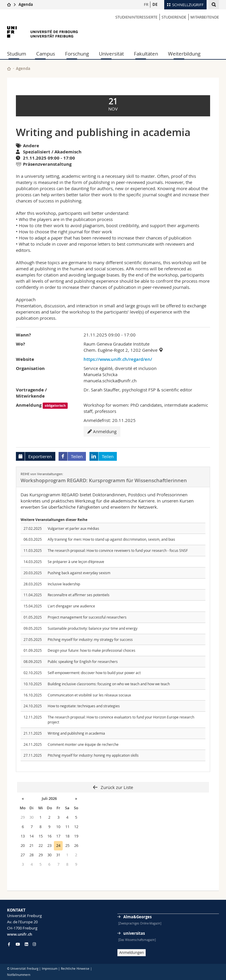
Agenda (26, 4)
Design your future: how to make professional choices (92, 650)
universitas (134, 933)
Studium (17, 54)
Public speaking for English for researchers (83, 661)
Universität (111, 54)
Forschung (77, 54)
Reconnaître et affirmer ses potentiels (79, 595)
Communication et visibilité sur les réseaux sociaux (89, 695)
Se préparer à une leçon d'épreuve (76, 562)
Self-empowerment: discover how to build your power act (94, 673)
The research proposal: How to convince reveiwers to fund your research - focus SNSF (118, 550)
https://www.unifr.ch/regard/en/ (118, 359)
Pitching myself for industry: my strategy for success (90, 639)
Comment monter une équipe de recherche (83, 744)
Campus (46, 54)
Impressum (50, 969)
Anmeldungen (132, 952)
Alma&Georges (137, 917)
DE (155, 4)
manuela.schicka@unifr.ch (110, 381)
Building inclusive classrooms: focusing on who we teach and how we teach (109, 684)
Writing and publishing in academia (76, 733)
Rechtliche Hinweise (75, 969)
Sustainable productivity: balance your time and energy (93, 628)
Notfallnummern (19, 975)
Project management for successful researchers (87, 617)
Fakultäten (146, 54)
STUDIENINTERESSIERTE (136, 17)
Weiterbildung (184, 54)
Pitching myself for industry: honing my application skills (93, 755)
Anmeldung (102, 431)
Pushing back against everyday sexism (79, 573)
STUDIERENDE (174, 17)
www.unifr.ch (20, 934)
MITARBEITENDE (205, 17)
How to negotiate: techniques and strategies (84, 706)
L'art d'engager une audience (71, 606)
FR (146, 4)
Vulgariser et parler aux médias (73, 528)
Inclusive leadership (64, 584)
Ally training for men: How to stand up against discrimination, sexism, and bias (111, 539)
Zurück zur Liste (116, 787)
